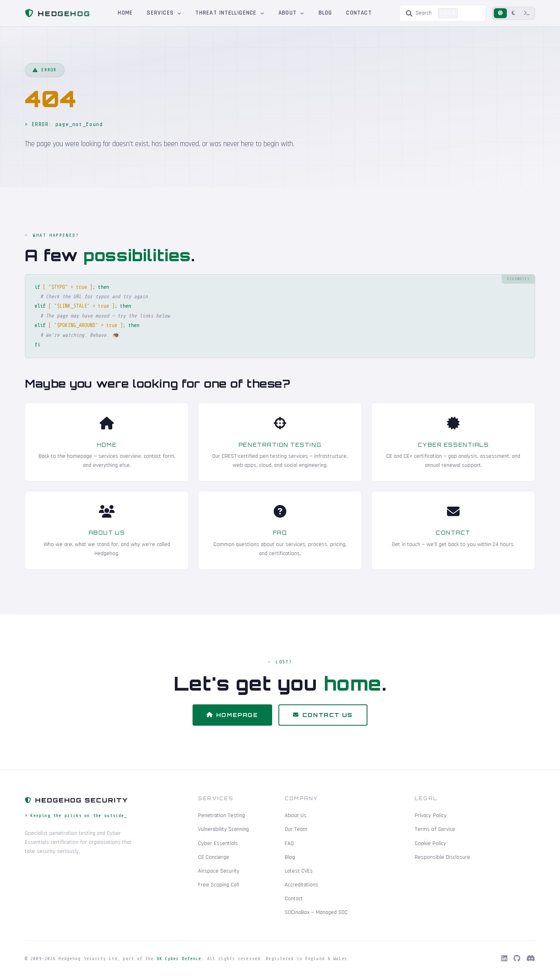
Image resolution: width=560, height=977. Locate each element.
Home (125, 13)
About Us (296, 815)
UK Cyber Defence (179, 959)
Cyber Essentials (218, 843)
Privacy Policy (431, 815)
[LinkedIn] (504, 959)
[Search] (443, 13)
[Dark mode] (514, 13)
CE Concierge (214, 857)
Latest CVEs (299, 871)
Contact (359, 13)
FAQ (289, 843)
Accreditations (301, 885)
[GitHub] (517, 959)
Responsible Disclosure (442, 857)
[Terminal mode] (527, 13)
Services (164, 13)
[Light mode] (500, 13)
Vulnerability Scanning (223, 829)
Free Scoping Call (219, 885)
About (291, 13)
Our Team (296, 829)
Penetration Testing (222, 815)
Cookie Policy (430, 843)
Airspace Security (219, 871)
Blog (325, 13)
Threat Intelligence (230, 13)
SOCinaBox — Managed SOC (316, 912)
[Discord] (531, 959)
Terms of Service (435, 829)
